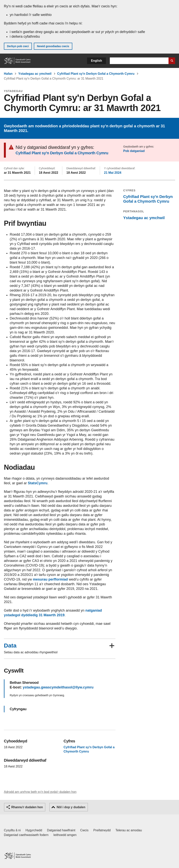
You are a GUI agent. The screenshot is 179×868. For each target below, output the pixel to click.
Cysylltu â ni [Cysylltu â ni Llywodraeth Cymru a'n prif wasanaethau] (12, 830)
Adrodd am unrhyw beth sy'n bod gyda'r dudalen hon (40, 792)
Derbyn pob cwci (18, 46)
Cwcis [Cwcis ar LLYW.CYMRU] (84, 830)
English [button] (96, 61)
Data (10, 646)
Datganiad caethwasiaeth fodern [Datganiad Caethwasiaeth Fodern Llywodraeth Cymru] (26, 835)
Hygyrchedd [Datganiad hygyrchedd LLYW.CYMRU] (34, 830)
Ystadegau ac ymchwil (35, 74)
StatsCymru (38, 483)
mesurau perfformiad (50, 579)
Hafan (8, 74)
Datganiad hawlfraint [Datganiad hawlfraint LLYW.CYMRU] (61, 830)
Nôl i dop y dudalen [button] (71, 807)
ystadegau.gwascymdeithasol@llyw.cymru (58, 687)
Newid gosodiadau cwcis (53, 46)
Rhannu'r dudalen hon (27, 807)
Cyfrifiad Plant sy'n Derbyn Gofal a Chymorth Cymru (96, 74)
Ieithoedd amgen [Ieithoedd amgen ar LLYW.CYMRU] (65, 835)
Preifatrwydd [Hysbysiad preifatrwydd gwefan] (102, 830)
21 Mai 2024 (113, 173)
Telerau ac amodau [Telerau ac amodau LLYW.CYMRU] (129, 830)
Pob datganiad (134, 151)
